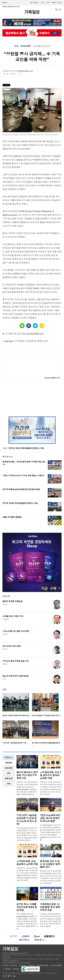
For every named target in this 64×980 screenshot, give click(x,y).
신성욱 (5, 634)
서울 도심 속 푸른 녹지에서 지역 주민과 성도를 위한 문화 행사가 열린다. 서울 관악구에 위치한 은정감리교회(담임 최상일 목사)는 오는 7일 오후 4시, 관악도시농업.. (51, 788)
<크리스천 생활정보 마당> (52, 378)
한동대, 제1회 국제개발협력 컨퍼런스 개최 (26, 448)
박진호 (5, 649)
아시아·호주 (26, 46)
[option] (17, 706)
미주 (48, 3)
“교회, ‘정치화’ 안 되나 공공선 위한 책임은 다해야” (23, 476)
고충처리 (8, 969)
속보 (5, 448)
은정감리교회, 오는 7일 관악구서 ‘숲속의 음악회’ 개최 (50, 775)
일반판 (43, 3)
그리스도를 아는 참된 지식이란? (16, 631)
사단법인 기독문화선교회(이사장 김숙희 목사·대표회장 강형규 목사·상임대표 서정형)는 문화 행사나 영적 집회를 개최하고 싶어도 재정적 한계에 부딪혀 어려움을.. (51, 920)
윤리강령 (16, 969)
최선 (4, 679)
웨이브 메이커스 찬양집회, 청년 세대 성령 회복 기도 (27, 775)
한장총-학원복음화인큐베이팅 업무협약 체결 (21, 489)
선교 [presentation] (9, 773)
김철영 (5, 664)
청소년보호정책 (56, 965)
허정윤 (5, 604)
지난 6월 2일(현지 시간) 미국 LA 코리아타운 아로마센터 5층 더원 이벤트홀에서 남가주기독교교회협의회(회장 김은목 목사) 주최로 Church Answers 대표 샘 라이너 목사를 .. (50, 832)
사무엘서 (6, 619)
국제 (16, 46)
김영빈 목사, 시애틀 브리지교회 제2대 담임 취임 (27, 907)
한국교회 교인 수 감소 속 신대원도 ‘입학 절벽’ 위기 (50, 864)
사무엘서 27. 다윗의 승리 (13, 616)
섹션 (5, 3)
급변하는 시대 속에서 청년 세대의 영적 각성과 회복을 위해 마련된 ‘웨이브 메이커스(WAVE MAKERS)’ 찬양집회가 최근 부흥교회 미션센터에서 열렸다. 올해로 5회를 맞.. (27, 788)
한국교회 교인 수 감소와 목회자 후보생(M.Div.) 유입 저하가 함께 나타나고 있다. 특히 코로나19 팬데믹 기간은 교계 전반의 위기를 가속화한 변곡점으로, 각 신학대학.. (51, 877)
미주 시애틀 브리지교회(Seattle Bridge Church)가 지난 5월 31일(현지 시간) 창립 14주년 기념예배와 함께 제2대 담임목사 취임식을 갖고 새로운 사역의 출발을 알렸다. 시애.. (27, 921)
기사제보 (31, 965)
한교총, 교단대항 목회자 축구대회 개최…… (17, 716)
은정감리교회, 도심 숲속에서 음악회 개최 (27, 863)
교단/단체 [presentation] (8, 768)
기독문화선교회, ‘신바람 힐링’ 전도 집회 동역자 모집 (50, 907)
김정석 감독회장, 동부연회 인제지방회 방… (46, 716)
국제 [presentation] (9, 784)
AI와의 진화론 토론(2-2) (12, 601)
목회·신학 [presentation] (8, 778)
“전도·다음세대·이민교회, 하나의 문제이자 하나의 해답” (50, 818)
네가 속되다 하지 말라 (12, 646)
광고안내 (14, 965)
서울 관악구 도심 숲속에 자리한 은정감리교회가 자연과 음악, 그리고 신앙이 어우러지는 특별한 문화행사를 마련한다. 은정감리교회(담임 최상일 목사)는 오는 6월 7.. (27, 874)
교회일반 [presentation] (9, 763)
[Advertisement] (32, 398)
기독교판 (35, 3)
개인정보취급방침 (42, 965)
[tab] (9, 763)
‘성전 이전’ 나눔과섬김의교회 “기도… (15, 743)
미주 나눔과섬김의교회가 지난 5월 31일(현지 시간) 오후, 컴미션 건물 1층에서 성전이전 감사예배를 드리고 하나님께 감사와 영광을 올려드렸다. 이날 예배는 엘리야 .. (27, 834)
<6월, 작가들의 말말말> (12, 517)
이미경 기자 (14, 71)
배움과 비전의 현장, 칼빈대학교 (16, 676)
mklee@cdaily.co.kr (25, 71)
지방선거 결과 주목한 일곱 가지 (16, 661)
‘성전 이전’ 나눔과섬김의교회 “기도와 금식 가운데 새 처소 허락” (27, 820)
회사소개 (5, 965)
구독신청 (54, 3)
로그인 (60, 3)
